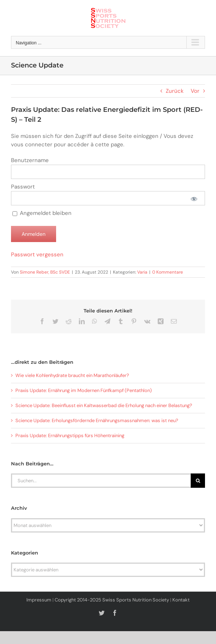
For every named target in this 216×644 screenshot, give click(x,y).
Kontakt (181, 600)
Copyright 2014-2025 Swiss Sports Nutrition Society (112, 600)
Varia (142, 272)
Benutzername (30, 160)
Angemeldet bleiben (42, 213)
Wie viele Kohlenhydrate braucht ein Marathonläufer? (72, 375)
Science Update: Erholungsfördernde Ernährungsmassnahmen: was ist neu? (97, 420)
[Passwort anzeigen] (194, 198)
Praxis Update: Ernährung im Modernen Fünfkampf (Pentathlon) (84, 390)
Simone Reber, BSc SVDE (45, 272)
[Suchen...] (101, 481)
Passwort (23, 187)
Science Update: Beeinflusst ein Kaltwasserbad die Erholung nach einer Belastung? (104, 405)
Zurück (175, 91)
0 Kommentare (168, 272)
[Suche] (198, 481)
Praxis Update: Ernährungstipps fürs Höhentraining (70, 436)
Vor (195, 91)
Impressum (39, 600)
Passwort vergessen (37, 255)
